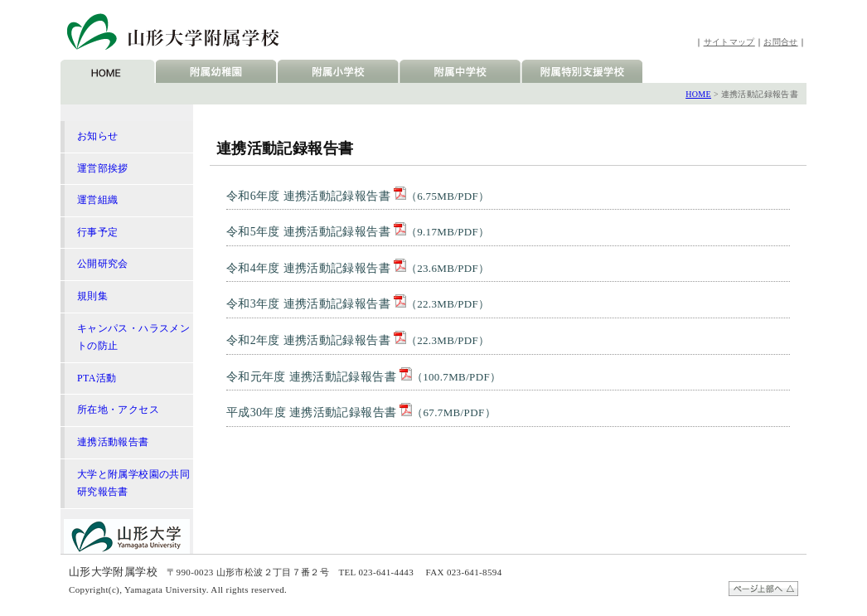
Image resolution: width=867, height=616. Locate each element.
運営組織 (97, 200)
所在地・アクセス (118, 410)
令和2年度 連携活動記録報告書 (358, 340)
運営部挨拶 (103, 168)
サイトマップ (729, 42)
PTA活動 (97, 378)
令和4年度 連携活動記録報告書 (358, 268)
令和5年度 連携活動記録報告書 (358, 232)
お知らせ (97, 136)
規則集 (92, 296)
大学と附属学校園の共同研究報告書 (133, 483)
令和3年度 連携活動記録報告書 (358, 304)
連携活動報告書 (113, 442)
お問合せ (780, 42)
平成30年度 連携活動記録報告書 (361, 412)
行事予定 (97, 232)
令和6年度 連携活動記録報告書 (358, 196)
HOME (698, 94)
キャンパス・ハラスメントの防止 (133, 337)
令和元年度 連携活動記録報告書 (363, 377)
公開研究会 (103, 264)
